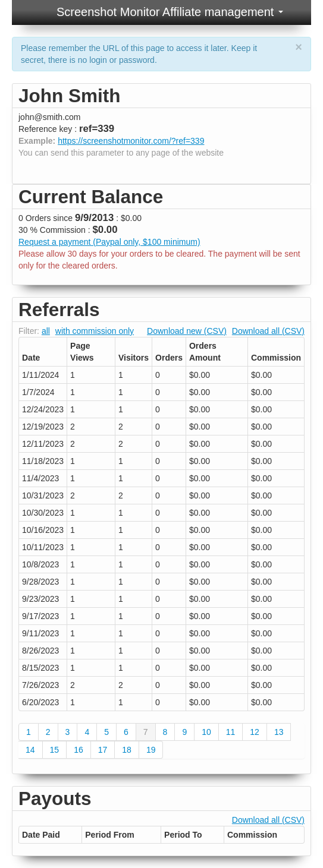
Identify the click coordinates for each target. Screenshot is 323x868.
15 (55, 750)
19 (151, 750)
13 (279, 732)
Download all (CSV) (268, 331)
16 (79, 750)
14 (30, 750)
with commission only (95, 331)
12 (255, 732)
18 (127, 750)
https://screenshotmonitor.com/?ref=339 (131, 141)
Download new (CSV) (187, 331)
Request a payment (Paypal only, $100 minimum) (109, 242)
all (46, 331)
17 (103, 750)
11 (231, 732)
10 (206, 732)
